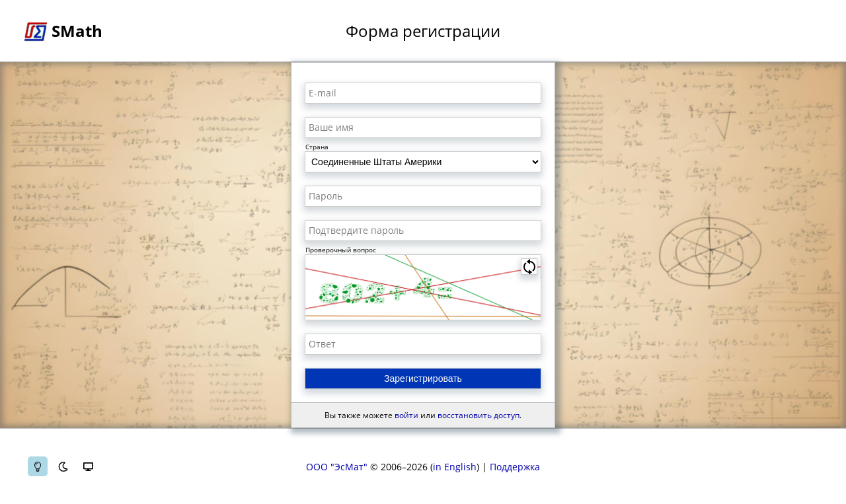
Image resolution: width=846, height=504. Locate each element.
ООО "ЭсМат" (337, 467)
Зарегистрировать (423, 378)
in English (455, 467)
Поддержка (515, 467)
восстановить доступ (479, 415)
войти (406, 415)
